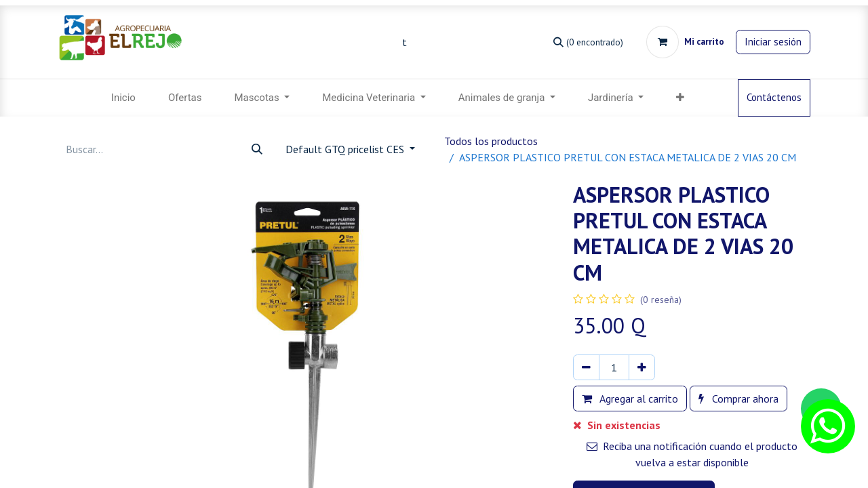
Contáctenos (774, 97)
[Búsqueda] (588, 42)
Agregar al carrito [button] (630, 399)
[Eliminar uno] (586, 367)
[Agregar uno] (642, 367)
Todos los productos (491, 141)
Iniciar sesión (773, 42)
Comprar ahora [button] (738, 399)
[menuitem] (123, 98)
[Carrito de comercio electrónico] (685, 42)
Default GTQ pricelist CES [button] (346, 149)
